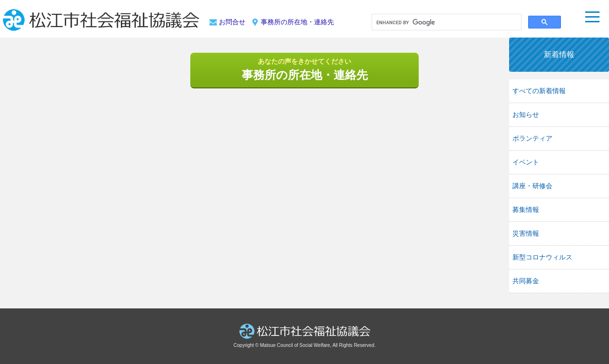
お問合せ (232, 22)
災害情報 (526, 233)
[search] (446, 23)
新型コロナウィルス (542, 257)
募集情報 (526, 210)
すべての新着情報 (539, 91)
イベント (526, 162)
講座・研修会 (532, 186)
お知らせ (526, 115)
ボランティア (532, 138)
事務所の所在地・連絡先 (297, 22)
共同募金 (526, 281)
